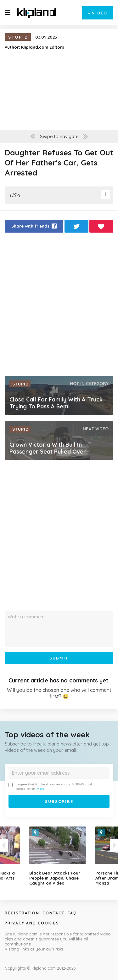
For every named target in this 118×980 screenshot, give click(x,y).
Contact (53, 913)
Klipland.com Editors (43, 47)
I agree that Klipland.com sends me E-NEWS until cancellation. (50, 786)
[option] (59, 856)
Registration (22, 913)
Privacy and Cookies (32, 923)
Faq (72, 913)
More (41, 789)
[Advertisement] (59, 306)
